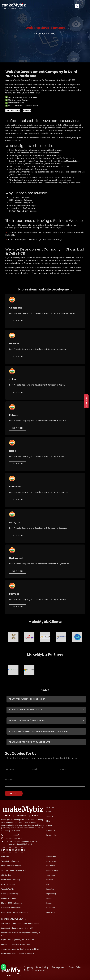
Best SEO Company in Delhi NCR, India (16, 944)
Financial (50, 880)
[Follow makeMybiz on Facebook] (10, 850)
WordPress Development (11, 908)
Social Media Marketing (10, 880)
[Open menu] (84, 6)
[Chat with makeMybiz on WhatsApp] (3, 967)
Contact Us (51, 830)
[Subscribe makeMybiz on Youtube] (22, 850)
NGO (48, 884)
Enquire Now (86, 401)
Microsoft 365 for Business (12, 903)
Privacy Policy (52, 835)
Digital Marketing (8, 884)
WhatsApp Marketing (10, 894)
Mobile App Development (11, 866)
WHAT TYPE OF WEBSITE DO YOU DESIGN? (46, 699)
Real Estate (51, 912)
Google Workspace (9, 898)
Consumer (51, 875)
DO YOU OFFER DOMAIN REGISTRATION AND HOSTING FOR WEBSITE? (46, 731)
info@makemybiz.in (14, 838)
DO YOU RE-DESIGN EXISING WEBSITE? (46, 710)
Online (49, 898)
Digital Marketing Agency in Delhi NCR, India (18, 940)
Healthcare (51, 908)
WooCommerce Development (14, 870)
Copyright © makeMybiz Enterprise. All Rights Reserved (44, 969)
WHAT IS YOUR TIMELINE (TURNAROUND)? (46, 721)
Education (50, 889)
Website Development (10, 861)
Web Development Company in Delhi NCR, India (20, 923)
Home (49, 812)
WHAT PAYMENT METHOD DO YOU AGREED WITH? (46, 742)
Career (49, 826)
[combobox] (77, 6)
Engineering (51, 894)
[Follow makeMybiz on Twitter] (4, 850)
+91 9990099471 (13, 835)
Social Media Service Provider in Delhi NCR (18, 954)
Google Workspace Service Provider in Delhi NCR (20, 949)
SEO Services (6, 875)
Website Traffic (8, 889)
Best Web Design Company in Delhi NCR (17, 928)
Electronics (51, 866)
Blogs (48, 821)
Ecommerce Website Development (16, 912)
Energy (49, 903)
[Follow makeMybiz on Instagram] (16, 850)
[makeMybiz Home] (14, 6)
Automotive (51, 861)
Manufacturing (52, 870)
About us (50, 816)
